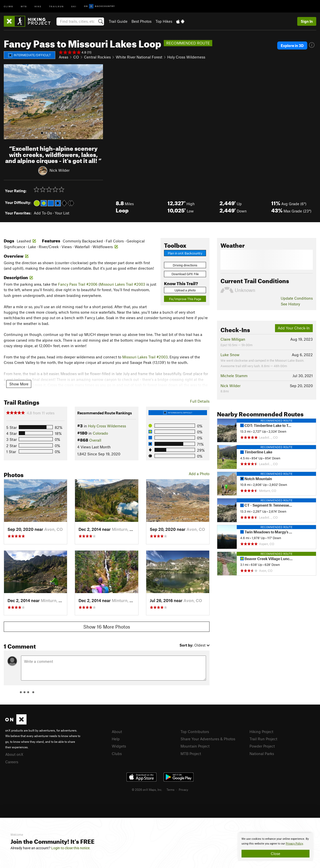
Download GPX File (185, 274)
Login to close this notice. (71, 848)
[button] (9, 102)
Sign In (307, 21)
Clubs (117, 754)
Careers (12, 762)
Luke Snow (230, 355)
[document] (275, 847)
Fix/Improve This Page (185, 299)
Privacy (183, 790)
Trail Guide (118, 21)
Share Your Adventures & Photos (208, 739)
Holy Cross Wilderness (186, 57)
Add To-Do (43, 213)
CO (76, 57)
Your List (62, 213)
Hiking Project (261, 732)
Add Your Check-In (294, 328)
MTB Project (191, 754)
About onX (14, 754)
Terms (170, 790)
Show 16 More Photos (107, 627)
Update (297, 298)
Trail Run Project (263, 739)
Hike (38, 6)
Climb (8, 6)
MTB (24, 6)
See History (290, 304)
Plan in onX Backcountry (185, 253)
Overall (95, 440)
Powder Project (262, 746)
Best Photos (141, 21)
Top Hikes (164, 21)
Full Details (200, 401)
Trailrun (56, 6)
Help (116, 739)
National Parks (262, 754)
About (117, 732)
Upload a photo (185, 290)
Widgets (119, 746)
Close (275, 854)
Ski (74, 6)
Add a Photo (199, 474)
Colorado (100, 433)
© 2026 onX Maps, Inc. (147, 790)
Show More (19, 384)
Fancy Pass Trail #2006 (78, 284)
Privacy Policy (294, 844)
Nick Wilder (59, 170)
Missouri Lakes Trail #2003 (122, 284)
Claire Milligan (233, 339)
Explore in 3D (292, 45)
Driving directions (185, 265)
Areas (63, 57)
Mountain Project (195, 746)
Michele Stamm (234, 376)
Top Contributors (195, 732)
